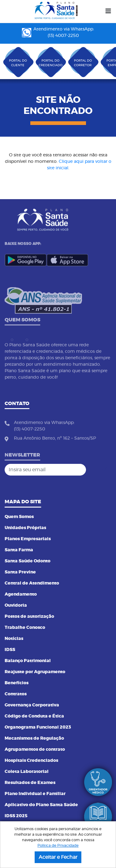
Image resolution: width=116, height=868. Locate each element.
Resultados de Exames (30, 783)
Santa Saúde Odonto (28, 561)
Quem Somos (19, 517)
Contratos (16, 694)
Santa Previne (20, 572)
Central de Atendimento (32, 583)
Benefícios (17, 683)
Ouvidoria (16, 605)
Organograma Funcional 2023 (38, 727)
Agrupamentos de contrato (35, 749)
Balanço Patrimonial (28, 661)
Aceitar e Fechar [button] (58, 857)
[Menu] (108, 11)
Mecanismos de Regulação (34, 738)
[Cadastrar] (105, 470)
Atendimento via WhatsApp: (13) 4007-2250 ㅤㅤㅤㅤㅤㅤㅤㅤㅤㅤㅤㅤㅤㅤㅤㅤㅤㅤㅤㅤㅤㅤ (58, 32)
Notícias (14, 639)
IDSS (10, 650)
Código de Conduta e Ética (34, 716)
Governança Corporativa (32, 705)
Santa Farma (19, 550)
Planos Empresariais (28, 539)
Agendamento (21, 594)
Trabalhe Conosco (25, 628)
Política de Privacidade (58, 846)
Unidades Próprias (25, 528)
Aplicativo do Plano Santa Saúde (41, 805)
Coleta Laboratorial (27, 772)
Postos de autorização (29, 617)
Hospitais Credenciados (31, 761)
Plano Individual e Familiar (35, 794)
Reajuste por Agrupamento (35, 672)
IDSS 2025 (16, 816)
